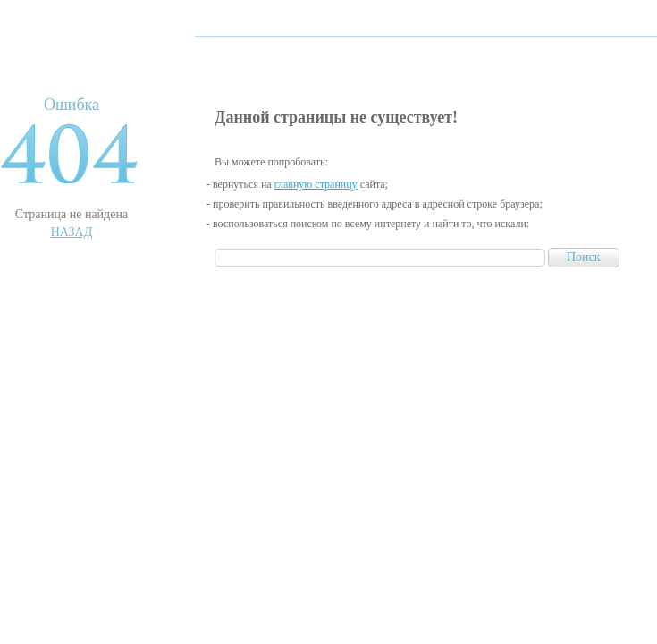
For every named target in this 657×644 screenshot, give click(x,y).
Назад (72, 232)
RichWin (97, 56)
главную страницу (316, 184)
